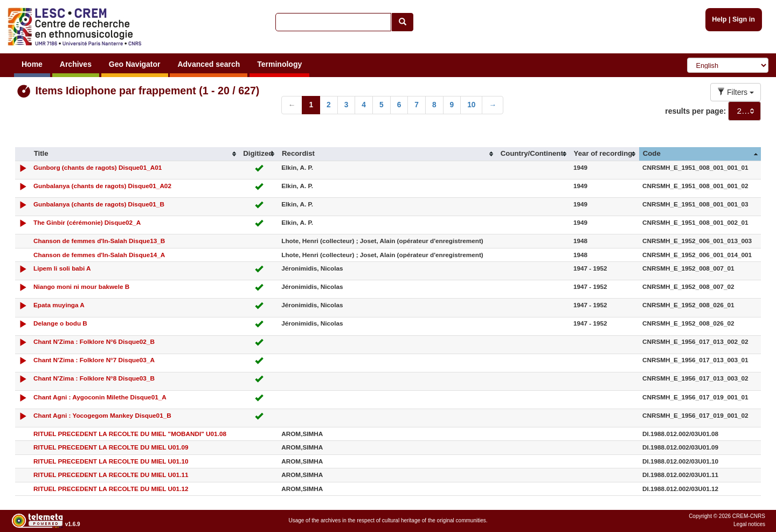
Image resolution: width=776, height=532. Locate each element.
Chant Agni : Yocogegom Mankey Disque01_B (102, 415)
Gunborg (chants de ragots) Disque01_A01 (98, 167)
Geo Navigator (135, 64)
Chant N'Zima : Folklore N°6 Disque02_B (94, 341)
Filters (736, 92)
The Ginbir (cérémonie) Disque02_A (87, 222)
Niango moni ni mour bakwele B (81, 286)
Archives (76, 64)
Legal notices (749, 524)
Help (719, 19)
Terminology (279, 64)
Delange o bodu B (60, 323)
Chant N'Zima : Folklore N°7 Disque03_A (94, 360)
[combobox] (744, 111)
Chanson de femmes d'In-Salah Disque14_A (99, 255)
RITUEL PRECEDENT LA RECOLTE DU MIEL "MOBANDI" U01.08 (130, 434)
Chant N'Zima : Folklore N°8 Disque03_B (94, 378)
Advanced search (209, 64)
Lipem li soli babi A (62, 268)
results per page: (695, 111)
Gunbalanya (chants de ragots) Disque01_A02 (102, 186)
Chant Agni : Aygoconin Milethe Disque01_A (100, 397)
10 (471, 105)
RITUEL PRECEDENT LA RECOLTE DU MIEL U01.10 (111, 461)
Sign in (744, 19)
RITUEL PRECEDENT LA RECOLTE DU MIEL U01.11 (111, 475)
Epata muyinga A (59, 305)
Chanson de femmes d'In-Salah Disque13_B (99, 241)
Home (32, 64)
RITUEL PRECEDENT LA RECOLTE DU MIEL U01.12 (111, 489)
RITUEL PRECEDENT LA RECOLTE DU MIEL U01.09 (111, 447)
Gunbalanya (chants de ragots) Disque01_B (99, 204)
